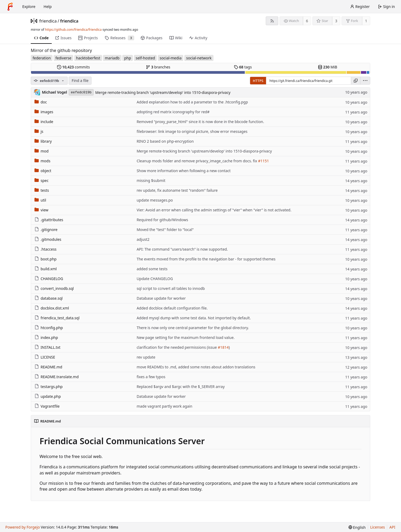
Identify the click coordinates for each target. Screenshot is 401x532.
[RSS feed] (272, 21)
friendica (48, 21)
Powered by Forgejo (23, 527)
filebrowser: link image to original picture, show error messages (192, 131)
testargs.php (49, 387)
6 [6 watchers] (307, 21)
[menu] (365, 81)
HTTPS (258, 81)
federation (42, 58)
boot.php (45, 259)
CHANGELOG (49, 279)
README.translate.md (57, 377)
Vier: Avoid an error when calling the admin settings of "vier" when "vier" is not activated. (214, 210)
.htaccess (45, 249)
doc (41, 102)
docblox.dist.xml (52, 308)
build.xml (46, 269)
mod (42, 151)
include (44, 122)
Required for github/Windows (162, 220)
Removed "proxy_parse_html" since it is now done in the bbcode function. (200, 122)
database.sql (49, 298)
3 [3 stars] (336, 21)
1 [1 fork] (366, 21)
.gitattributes (49, 220)
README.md (48, 367)
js (39, 131)
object (43, 171)
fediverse (63, 58)
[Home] (10, 7)
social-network (199, 58)
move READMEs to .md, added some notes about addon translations (196, 367)
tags (243, 67)
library (43, 141)
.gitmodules (48, 239)
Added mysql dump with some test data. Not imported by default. (194, 318)
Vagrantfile (47, 406)
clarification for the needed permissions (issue (177, 347)
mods (42, 161)
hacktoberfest (88, 58)
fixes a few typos (151, 377)
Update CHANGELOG (155, 279)
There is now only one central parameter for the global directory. (193, 328)
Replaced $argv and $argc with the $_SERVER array (181, 387)
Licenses (378, 527)
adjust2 (143, 239)
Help (48, 6)
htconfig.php (49, 328)
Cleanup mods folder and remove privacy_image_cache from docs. (195, 161)
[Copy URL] (356, 81)
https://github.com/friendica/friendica (73, 30)
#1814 (223, 347)
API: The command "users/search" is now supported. (182, 249)
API (392, 527)
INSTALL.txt (47, 347)
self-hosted (145, 58)
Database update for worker (161, 298)
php (128, 58)
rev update (146, 357)
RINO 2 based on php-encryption (165, 141)
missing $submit (151, 180)
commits (73, 67)
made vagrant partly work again (164, 406)
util (40, 200)
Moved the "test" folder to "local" (165, 230)
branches (158, 67)
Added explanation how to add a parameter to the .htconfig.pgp (192, 102)
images (44, 112)
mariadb (112, 58)
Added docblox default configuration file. (172, 308)
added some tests (152, 269)
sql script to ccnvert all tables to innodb (171, 288)
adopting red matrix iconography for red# (173, 112)
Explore (29, 6)
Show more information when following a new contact (184, 171)
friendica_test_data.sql (57, 318)
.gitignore (46, 230)
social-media (171, 58)
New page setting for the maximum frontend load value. (186, 337)
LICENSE (45, 357)
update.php (48, 396)
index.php (46, 337)
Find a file (80, 80)
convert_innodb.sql (54, 288)
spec (42, 180)
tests (42, 190)
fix (255, 161)
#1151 (263, 161)
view (41, 210)
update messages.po (155, 200)
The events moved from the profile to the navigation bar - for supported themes (206, 259)
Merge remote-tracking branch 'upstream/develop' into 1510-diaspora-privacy (163, 92)
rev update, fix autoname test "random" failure (177, 190)
